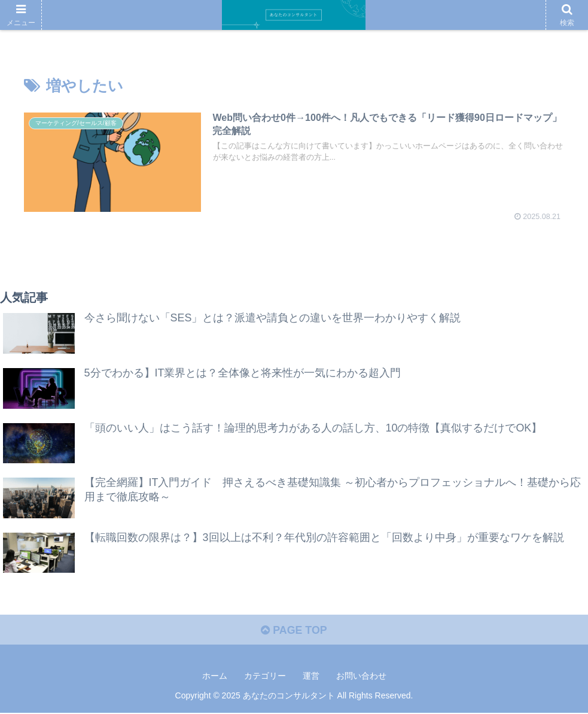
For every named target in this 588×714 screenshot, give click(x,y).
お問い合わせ (361, 676)
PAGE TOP (294, 631)
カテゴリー (265, 676)
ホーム (215, 676)
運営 (311, 676)
